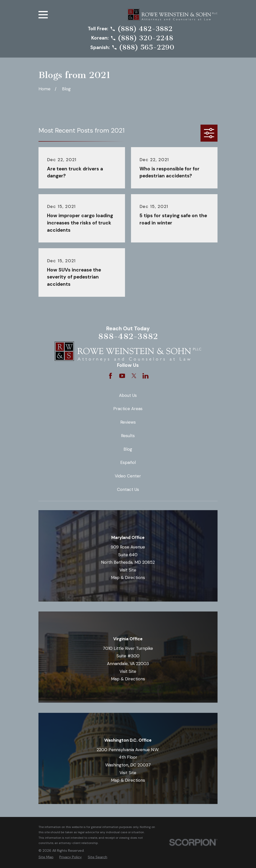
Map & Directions (128, 577)
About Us (128, 395)
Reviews (128, 422)
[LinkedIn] (145, 376)
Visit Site (128, 570)
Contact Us (128, 489)
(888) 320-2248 (145, 38)
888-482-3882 (128, 336)
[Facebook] (110, 376)
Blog (128, 449)
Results (128, 436)
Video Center (128, 476)
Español (128, 462)
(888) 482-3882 (145, 29)
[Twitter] (134, 376)
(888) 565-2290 (147, 48)
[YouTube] (122, 376)
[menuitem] (46, 857)
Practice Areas (128, 409)
